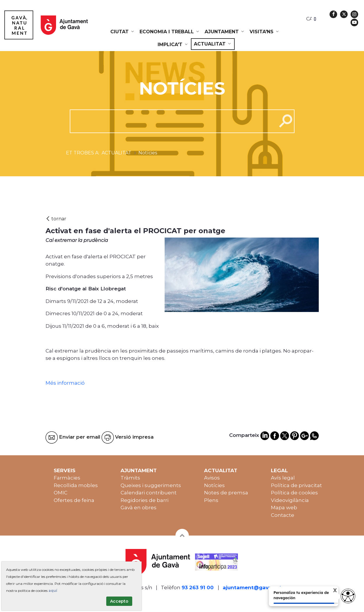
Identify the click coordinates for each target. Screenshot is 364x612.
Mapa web (284, 508)
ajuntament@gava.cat (252, 587)
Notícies (214, 485)
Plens (211, 500)
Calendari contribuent (149, 493)
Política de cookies (294, 493)
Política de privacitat (296, 485)
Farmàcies (67, 478)
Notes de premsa (226, 493)
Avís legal (283, 478)
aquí (53, 591)
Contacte (283, 515)
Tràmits (130, 478)
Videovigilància (290, 500)
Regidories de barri (144, 500)
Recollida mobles (76, 485)
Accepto (119, 601)
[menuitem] (123, 32)
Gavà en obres (139, 508)
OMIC (61, 493)
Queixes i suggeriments (151, 485)
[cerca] (171, 121)
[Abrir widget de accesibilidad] (348, 596)
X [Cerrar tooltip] (330, 591)
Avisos (212, 478)
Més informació (66, 383)
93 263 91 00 (198, 587)
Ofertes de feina (74, 500)
